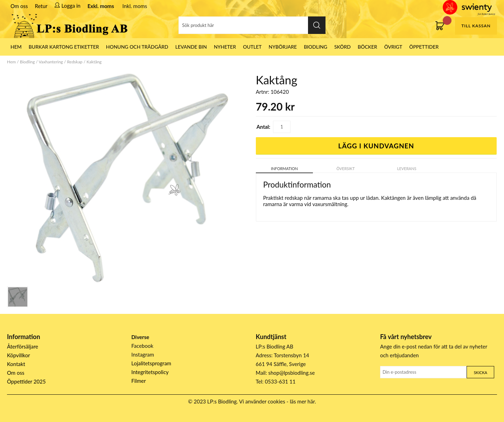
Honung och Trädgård (137, 47)
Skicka (481, 372)
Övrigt (393, 47)
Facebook (142, 346)
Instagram (143, 354)
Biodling (316, 47)
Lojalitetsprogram (151, 363)
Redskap (75, 62)
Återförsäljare (23, 346)
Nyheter (225, 47)
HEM (16, 47)
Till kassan (476, 26)
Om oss (19, 6)
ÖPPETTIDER (424, 47)
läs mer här (302, 401)
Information (284, 168)
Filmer (138, 381)
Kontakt (16, 364)
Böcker (367, 47)
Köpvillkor (19, 355)
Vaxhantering (51, 62)
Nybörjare (283, 47)
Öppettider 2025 (26, 381)
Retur (41, 6)
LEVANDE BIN (191, 47)
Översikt (345, 168)
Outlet (252, 47)
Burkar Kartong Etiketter (64, 47)
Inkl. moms (135, 6)
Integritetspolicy (150, 372)
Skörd (342, 47)
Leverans (407, 168)
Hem (11, 62)
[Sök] (252, 25)
